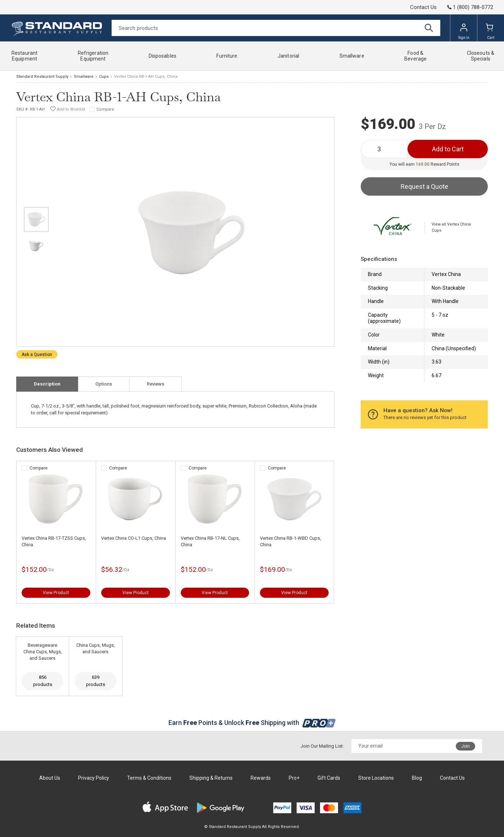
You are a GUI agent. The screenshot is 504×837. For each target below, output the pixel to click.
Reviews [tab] (156, 384)
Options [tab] (104, 384)
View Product (56, 593)
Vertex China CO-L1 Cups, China (134, 538)
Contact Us (423, 7)
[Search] (276, 28)
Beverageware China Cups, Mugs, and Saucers (43, 652)
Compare (105, 109)
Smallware (84, 77)
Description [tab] (47, 384)
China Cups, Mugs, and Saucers (96, 648)
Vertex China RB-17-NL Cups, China (210, 541)
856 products (43, 681)
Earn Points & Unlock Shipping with (252, 723)
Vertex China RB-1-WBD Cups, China (291, 541)
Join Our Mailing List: (322, 746)
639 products (96, 681)
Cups (104, 77)
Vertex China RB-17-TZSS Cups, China (54, 541)
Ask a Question (37, 355)
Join (465, 746)
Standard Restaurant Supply (42, 77)
